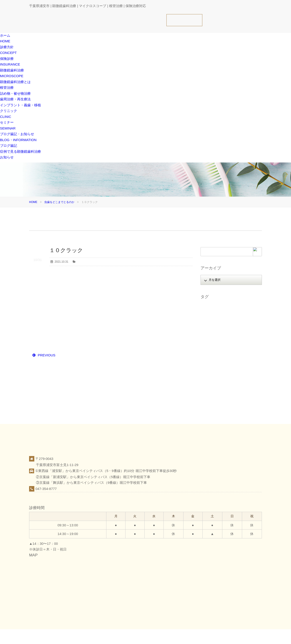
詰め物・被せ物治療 (15, 93)
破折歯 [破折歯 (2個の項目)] (245, 376)
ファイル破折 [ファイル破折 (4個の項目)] (241, 332)
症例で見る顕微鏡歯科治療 (20, 151)
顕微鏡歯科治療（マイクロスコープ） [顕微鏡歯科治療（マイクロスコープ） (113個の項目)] (226, 388)
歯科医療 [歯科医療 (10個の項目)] (224, 370)
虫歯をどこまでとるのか (59, 202)
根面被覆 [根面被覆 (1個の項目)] (224, 363)
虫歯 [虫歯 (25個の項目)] (216, 382)
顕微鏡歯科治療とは (15, 82)
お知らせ (7, 157)
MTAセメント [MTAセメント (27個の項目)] (211, 307)
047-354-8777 (46, 489)
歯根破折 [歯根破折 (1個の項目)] (208, 370)
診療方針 (186, 636)
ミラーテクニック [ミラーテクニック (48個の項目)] (238, 345)
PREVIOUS (47, 355)
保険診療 (201, 636)
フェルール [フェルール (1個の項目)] (210, 338)
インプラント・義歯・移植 (20, 105)
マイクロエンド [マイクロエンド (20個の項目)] (212, 345)
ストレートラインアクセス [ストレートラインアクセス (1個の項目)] (219, 326)
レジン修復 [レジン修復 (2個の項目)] (210, 351)
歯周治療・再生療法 (15, 99)
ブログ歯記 (9, 146)
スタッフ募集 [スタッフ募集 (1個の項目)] (235, 320)
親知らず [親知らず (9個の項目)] (240, 382)
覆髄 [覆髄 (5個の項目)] (227, 382)
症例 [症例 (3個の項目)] (238, 370)
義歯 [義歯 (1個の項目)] (206, 382)
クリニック (218, 636)
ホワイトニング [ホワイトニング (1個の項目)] (231, 338)
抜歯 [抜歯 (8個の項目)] (222, 357)
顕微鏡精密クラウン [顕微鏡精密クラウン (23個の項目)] (215, 395)
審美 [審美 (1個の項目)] (246, 351)
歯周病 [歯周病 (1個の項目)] (239, 363)
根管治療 (7, 87)
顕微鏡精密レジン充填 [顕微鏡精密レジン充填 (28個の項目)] (216, 401)
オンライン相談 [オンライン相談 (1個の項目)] (234, 314)
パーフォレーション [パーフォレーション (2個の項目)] (215, 332)
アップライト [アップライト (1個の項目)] (233, 307)
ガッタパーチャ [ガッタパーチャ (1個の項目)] (212, 320)
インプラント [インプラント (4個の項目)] (211, 314)
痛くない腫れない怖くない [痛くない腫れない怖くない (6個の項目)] (219, 376)
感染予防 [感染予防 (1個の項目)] (208, 357)
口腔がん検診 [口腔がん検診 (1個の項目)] (230, 351)
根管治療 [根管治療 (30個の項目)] (208, 363)
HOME (33, 202)
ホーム (171, 636)
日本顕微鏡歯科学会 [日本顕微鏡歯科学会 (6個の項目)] (242, 357)
